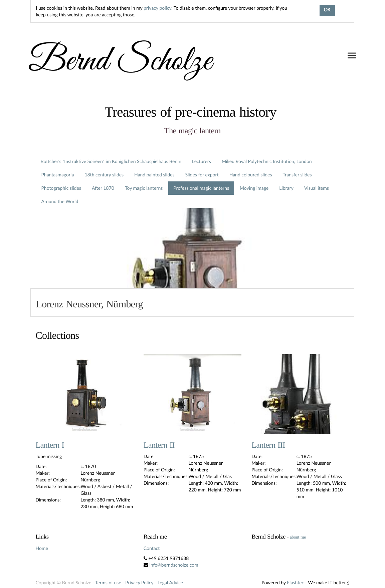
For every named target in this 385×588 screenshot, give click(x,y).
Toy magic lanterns (144, 188)
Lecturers (202, 161)
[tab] (192, 303)
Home (42, 548)
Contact (152, 548)
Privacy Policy (139, 582)
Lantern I (50, 445)
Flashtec (295, 582)
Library (286, 188)
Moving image (254, 188)
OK (327, 10)
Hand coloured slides (251, 175)
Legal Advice (170, 582)
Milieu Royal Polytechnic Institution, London (267, 161)
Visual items (317, 188)
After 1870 (103, 188)
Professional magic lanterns (201, 188)
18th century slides (104, 175)
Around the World (60, 201)
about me (298, 537)
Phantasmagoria (57, 175)
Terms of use (108, 582)
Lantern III (268, 445)
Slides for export (202, 175)
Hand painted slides (154, 175)
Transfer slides (297, 175)
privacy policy (157, 8)
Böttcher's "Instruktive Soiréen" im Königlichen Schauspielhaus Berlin (111, 161)
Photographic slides (61, 188)
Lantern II (159, 445)
